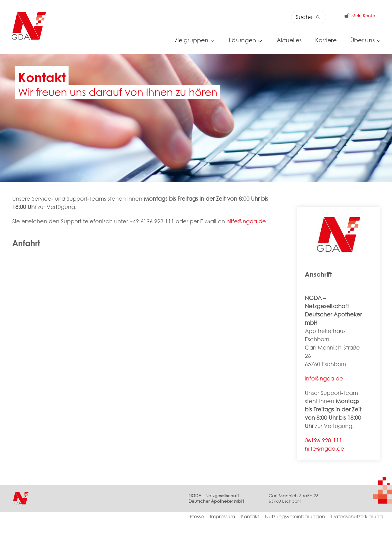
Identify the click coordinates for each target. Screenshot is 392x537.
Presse (197, 533)
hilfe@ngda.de (246, 237)
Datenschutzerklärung (357, 533)
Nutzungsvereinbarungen (295, 533)
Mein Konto (358, 17)
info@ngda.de (324, 394)
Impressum (222, 533)
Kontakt (250, 533)
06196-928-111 (323, 456)
